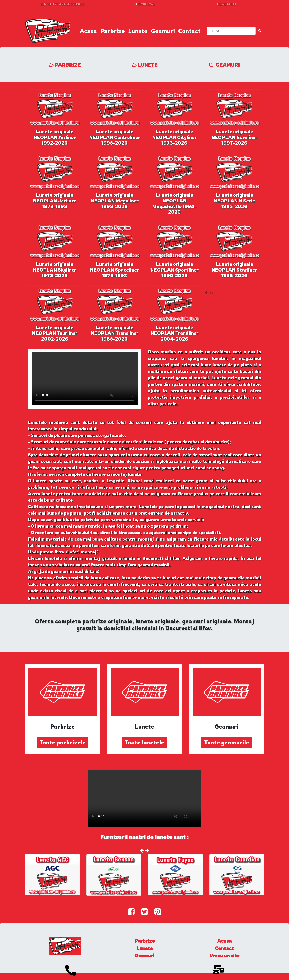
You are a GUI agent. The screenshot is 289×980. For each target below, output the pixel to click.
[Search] (231, 31)
